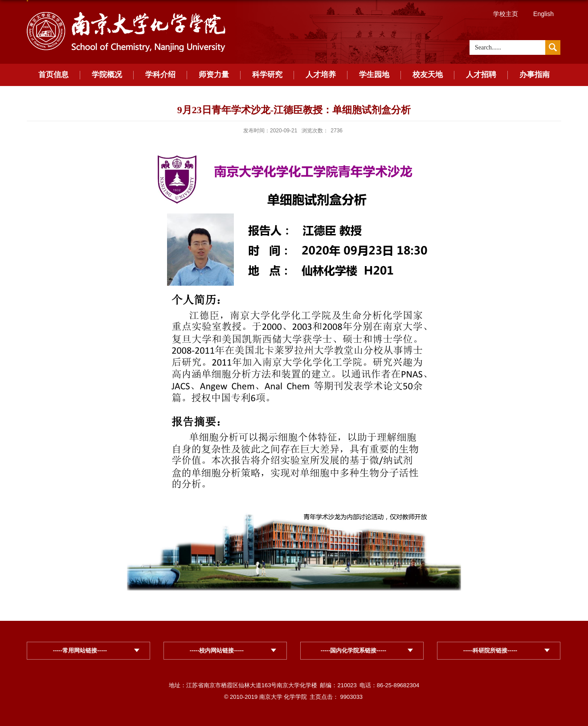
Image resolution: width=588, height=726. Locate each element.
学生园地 (374, 75)
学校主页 (506, 14)
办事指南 (535, 75)
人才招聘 (481, 75)
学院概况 (107, 75)
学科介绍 (160, 75)
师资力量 (214, 75)
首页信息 (53, 75)
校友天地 (428, 75)
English (543, 14)
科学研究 (267, 75)
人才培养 (321, 75)
